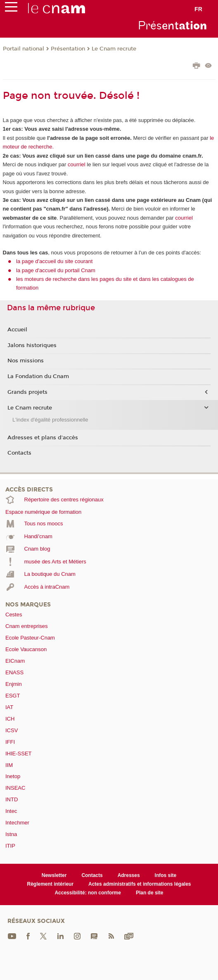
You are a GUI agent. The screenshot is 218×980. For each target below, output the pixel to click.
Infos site (166, 875)
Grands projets (27, 392)
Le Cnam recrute (114, 49)
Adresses (129, 875)
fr (198, 9)
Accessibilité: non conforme (88, 893)
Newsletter (54, 875)
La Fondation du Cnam (38, 376)
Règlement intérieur (51, 884)
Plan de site (150, 893)
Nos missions (26, 361)
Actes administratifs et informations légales (140, 884)
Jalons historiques (32, 345)
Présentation (68, 49)
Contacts (19, 453)
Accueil (17, 330)
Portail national (24, 49)
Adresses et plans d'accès (43, 438)
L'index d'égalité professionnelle (50, 420)
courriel (77, 164)
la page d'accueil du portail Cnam (56, 270)
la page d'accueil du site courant (54, 261)
